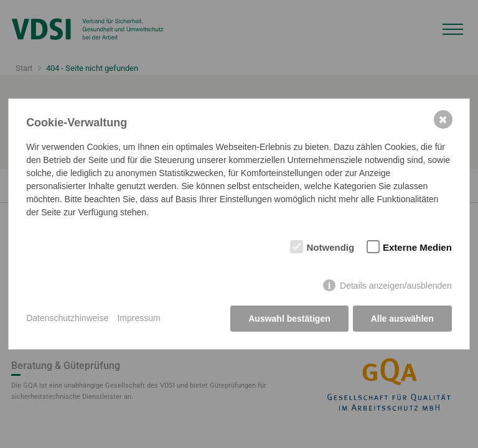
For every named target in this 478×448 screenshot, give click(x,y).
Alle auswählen (402, 319)
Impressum (138, 318)
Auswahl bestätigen (289, 319)
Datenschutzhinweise (67, 318)
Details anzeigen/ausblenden (396, 286)
